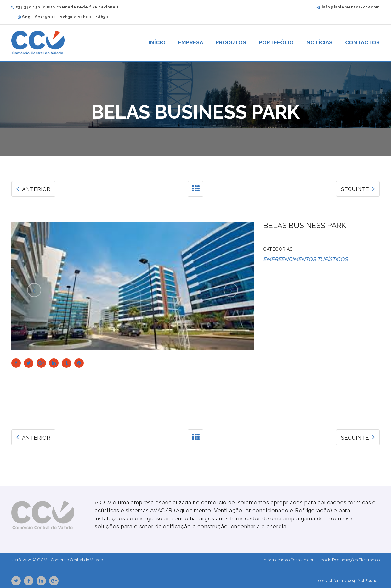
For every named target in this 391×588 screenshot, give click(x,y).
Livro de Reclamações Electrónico (348, 560)
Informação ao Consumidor (288, 560)
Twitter (16, 581)
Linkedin (41, 581)
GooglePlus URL (54, 581)
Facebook (29, 581)
